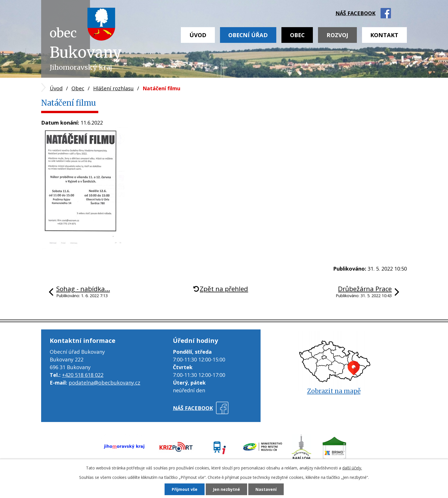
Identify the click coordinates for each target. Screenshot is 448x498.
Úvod (198, 35)
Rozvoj (337, 35)
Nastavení (266, 489)
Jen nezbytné (226, 489)
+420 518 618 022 (83, 375)
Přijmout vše (185, 489)
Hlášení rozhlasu (113, 88)
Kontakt (384, 35)
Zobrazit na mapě (334, 391)
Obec (297, 35)
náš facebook (355, 13)
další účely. (352, 468)
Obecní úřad (248, 35)
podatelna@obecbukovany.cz (104, 383)
